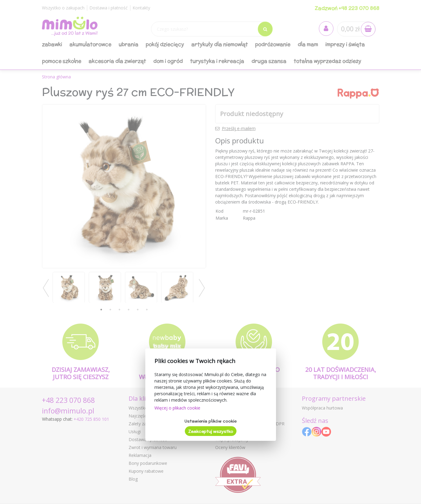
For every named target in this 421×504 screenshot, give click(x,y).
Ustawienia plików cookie (210, 421)
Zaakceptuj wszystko (211, 431)
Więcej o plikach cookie (177, 408)
